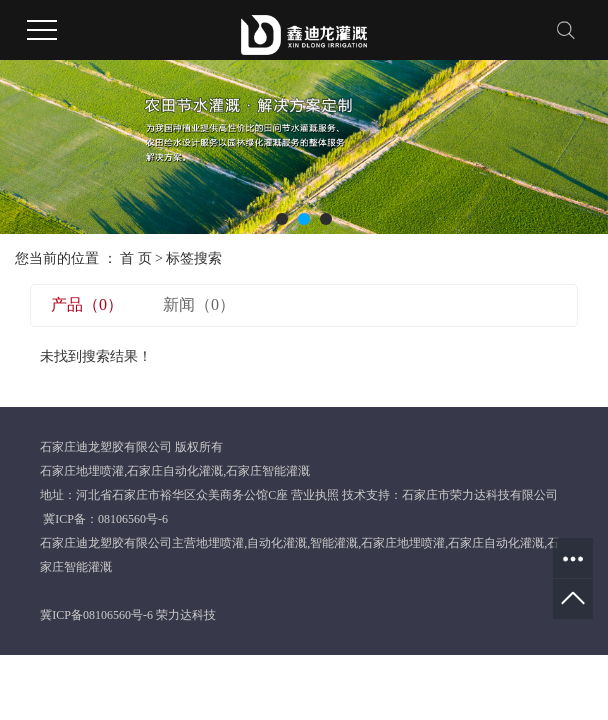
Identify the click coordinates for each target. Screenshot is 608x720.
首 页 (136, 258)
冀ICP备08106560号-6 (96, 615)
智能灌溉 (334, 543)
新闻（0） (199, 304)
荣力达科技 (186, 615)
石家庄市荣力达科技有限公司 (480, 495)
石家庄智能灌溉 (268, 471)
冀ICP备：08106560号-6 (105, 519)
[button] (282, 219)
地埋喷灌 (220, 543)
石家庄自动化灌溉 (175, 471)
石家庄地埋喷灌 (82, 471)
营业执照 (315, 495)
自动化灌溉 (277, 543)
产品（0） (87, 304)
